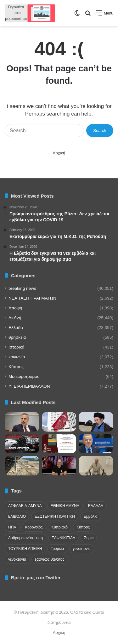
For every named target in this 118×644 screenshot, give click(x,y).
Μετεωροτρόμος (24, 376)
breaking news (22, 288)
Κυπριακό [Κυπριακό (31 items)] (59, 527)
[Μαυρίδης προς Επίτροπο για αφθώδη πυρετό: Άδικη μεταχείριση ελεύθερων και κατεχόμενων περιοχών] (22, 466)
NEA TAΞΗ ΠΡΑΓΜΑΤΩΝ (32, 298)
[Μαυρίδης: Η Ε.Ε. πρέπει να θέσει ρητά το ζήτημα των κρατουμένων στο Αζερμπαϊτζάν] (96, 444)
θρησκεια (17, 337)
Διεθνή (15, 318)
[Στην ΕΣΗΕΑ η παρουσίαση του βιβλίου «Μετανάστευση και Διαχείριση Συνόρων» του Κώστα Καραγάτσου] (59, 444)
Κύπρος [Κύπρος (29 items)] (83, 527)
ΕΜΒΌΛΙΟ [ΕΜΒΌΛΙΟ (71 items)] (17, 516)
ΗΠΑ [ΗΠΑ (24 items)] (12, 527)
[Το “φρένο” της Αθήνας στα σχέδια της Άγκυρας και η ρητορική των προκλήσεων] (59, 466)
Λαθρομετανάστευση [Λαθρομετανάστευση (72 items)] (25, 538)
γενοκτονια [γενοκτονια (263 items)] (17, 559)
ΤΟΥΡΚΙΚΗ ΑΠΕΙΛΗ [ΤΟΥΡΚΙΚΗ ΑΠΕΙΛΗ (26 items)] (25, 549)
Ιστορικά (16, 347)
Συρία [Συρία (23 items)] (89, 538)
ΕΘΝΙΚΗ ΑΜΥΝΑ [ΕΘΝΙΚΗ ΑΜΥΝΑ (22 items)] (65, 506)
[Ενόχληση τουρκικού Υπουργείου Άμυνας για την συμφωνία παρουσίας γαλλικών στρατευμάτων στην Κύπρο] (59, 422)
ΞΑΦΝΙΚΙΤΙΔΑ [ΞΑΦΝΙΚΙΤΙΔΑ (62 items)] (63, 538)
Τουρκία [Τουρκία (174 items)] (57, 549)
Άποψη (15, 308)
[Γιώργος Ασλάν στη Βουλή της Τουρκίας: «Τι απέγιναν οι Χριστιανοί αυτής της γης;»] (96, 466)
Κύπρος (16, 367)
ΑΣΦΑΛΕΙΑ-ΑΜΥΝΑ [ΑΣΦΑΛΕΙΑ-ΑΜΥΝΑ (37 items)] (25, 506)
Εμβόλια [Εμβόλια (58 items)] (91, 516)
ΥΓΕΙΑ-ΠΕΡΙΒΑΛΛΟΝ (29, 386)
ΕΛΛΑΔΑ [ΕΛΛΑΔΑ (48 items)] (96, 506)
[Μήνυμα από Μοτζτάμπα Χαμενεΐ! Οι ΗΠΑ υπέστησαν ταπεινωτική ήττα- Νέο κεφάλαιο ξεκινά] (96, 422)
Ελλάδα (16, 328)
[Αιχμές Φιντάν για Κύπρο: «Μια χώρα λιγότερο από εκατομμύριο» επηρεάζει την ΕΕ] (22, 422)
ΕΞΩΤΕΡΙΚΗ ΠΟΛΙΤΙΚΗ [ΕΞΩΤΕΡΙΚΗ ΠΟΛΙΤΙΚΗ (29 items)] (55, 516)
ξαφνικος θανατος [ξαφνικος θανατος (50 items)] (50, 559)
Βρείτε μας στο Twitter (36, 578)
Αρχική (59, 153)
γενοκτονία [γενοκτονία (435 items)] (82, 549)
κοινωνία (17, 357)
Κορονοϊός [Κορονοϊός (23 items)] (34, 527)
